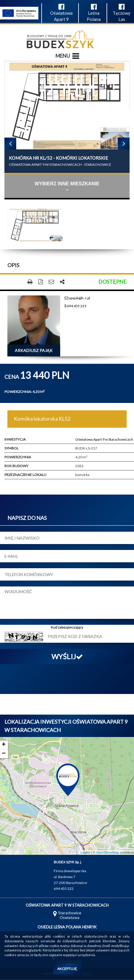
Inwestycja (15, 439)
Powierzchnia (18, 457)
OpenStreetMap (108, 852)
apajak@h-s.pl (77, 298)
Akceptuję (67, 969)
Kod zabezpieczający (67, 627)
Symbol (12, 448)
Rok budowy (16, 466)
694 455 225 (76, 306)
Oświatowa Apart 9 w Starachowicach (104, 439)
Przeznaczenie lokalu (25, 475)
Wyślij (67, 656)
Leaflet (85, 852)
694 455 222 (64, 889)
